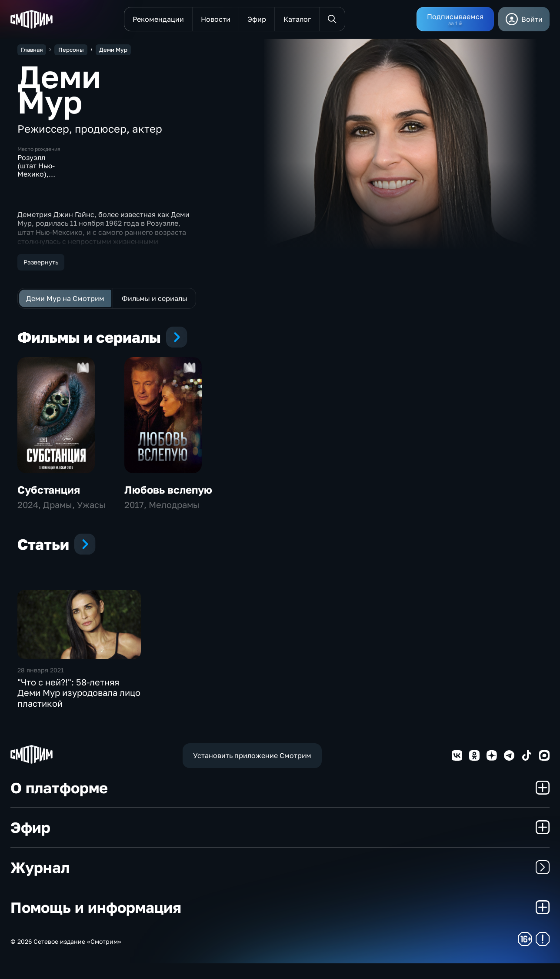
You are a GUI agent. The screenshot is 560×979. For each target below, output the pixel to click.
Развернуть (41, 262)
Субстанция (49, 505)
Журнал (280, 882)
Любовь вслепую (168, 505)
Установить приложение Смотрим (252, 771)
